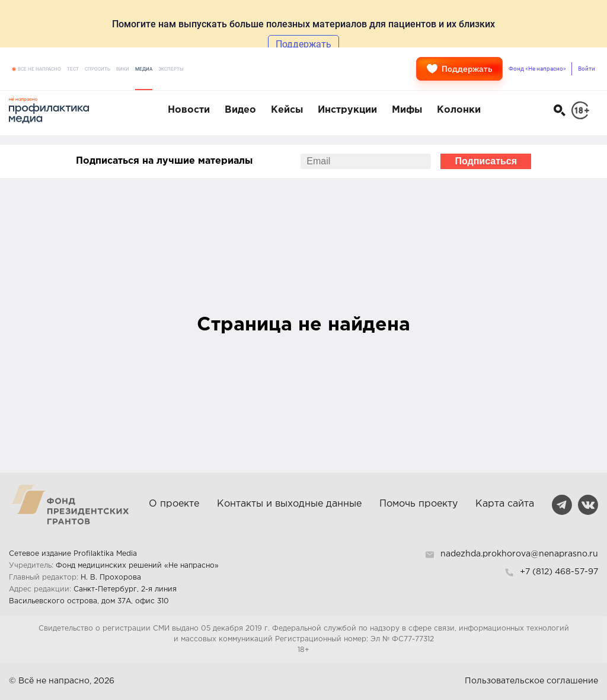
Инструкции (347, 110)
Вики (123, 69)
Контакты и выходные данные (289, 504)
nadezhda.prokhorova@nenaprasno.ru (519, 554)
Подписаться (486, 161)
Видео (240, 110)
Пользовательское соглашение (531, 681)
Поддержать (459, 69)
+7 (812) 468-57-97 (559, 572)
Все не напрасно (39, 69)
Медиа (144, 69)
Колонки (459, 110)
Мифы (407, 110)
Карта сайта (505, 504)
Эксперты (171, 69)
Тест (73, 69)
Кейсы (287, 110)
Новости (189, 110)
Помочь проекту (418, 504)
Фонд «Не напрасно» (537, 69)
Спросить (98, 69)
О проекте (174, 504)
